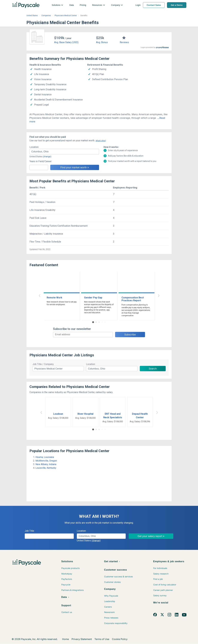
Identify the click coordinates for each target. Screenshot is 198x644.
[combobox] (64, 152)
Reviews (124, 42)
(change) (47, 157)
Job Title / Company (43, 364)
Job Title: (30, 531)
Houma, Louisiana (45, 457)
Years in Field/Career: (41, 161)
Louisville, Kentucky (46, 468)
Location (91, 364)
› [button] (159, 295)
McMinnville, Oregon (46, 461)
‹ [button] (40, 295)
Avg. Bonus (102, 42)
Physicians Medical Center (66, 16)
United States (32, 16)
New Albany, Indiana (46, 464)
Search (153, 369)
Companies (46, 16)
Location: (34, 147)
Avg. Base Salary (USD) (66, 42)
